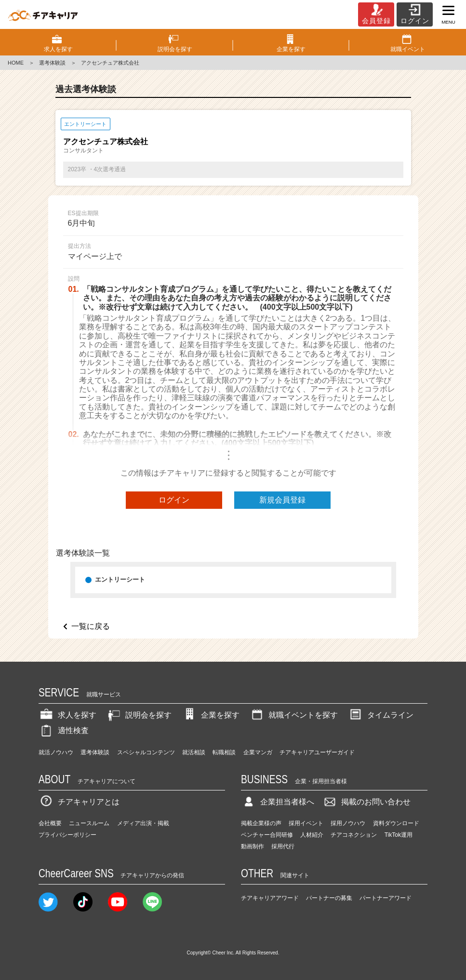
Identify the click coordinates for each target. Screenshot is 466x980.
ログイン (174, 500)
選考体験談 (52, 63)
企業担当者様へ (278, 802)
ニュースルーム (89, 823)
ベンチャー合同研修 (267, 835)
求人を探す (67, 715)
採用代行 (283, 846)
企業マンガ (258, 752)
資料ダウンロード (396, 823)
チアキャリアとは (79, 802)
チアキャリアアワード (270, 898)
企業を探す (211, 715)
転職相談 (224, 752)
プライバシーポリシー (67, 835)
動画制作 (253, 846)
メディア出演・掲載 (143, 823)
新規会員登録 (282, 500)
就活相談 (194, 752)
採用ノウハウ (348, 823)
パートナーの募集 (329, 898)
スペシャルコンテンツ (146, 752)
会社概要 (50, 823)
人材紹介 (312, 835)
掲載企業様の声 (261, 823)
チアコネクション (354, 835)
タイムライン (381, 715)
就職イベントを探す (293, 715)
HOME (16, 63)
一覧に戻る (91, 626)
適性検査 (64, 730)
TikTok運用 (399, 835)
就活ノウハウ (56, 752)
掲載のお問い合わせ (366, 802)
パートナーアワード (386, 898)
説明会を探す (139, 715)
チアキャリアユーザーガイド (317, 752)
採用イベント (306, 823)
